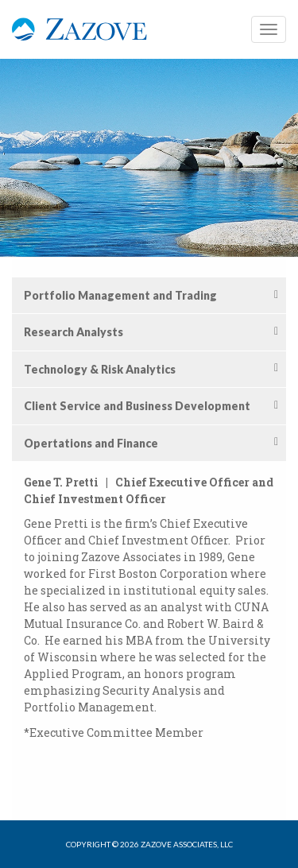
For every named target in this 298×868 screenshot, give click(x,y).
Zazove (79, 37)
